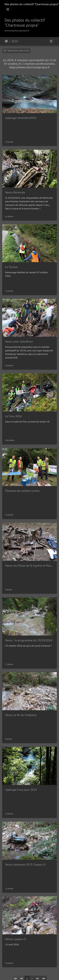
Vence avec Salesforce (19, 341)
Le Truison (11, 267)
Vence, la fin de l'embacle (21, 715)
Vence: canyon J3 (16, 939)
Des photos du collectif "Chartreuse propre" (32, 4)
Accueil (6, 41)
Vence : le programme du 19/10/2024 (29, 640)
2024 (15, 41)
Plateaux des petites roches (22, 491)
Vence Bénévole (15, 192)
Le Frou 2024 (13, 416)
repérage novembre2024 (21, 118)
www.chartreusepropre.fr (17, 31)
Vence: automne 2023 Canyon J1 (25, 865)
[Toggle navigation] (8, 9)
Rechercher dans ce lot (16, 51)
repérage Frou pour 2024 (21, 790)
